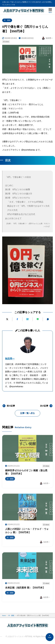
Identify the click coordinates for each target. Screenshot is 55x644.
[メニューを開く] (50, 10)
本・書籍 (7, 20)
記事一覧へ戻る (28, 413)
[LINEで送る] (38, 319)
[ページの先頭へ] (50, 637)
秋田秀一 (10, 359)
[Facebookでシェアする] (17, 319)
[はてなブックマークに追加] (27, 319)
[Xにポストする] (7, 319)
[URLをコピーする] (48, 319)
